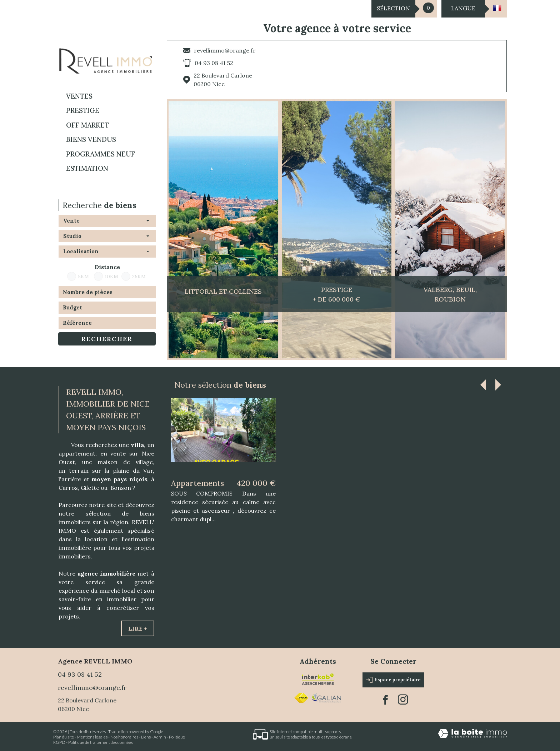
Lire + (138, 628)
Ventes (79, 96)
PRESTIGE (83, 110)
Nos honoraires (124, 737)
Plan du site (64, 737)
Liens (146, 737)
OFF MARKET (87, 125)
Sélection (393, 8)
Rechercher (107, 339)
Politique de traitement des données (101, 742)
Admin (160, 737)
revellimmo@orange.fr (225, 50)
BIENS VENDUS (91, 139)
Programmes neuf (101, 154)
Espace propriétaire (393, 680)
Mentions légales (92, 737)
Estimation (87, 168)
